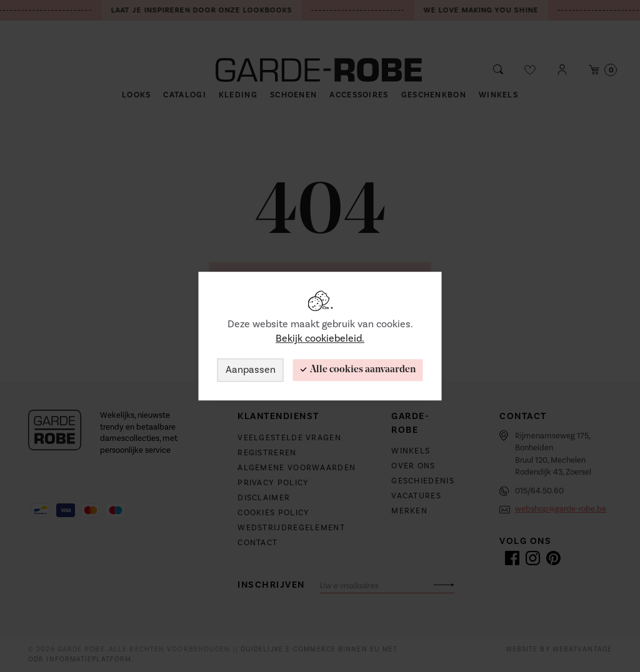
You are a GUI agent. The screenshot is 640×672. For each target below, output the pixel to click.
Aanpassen (251, 370)
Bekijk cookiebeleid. (320, 338)
